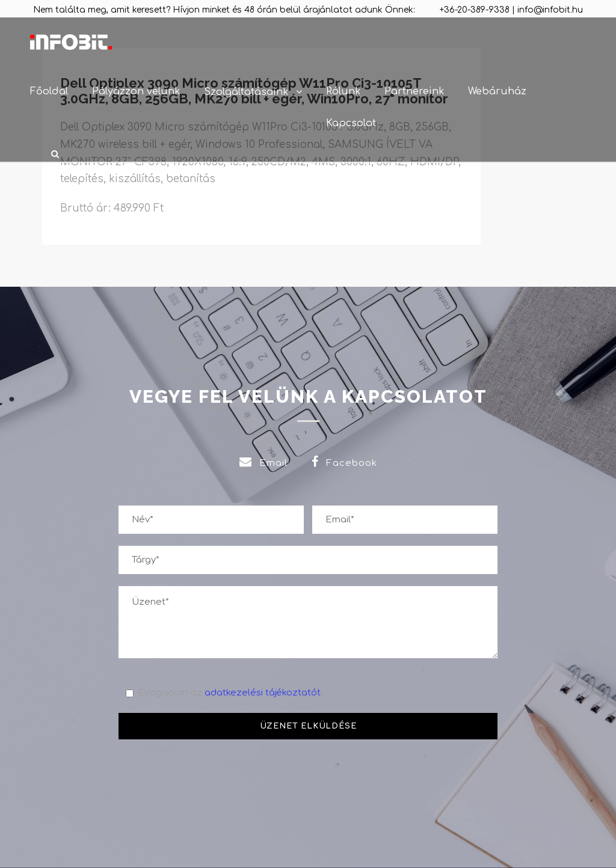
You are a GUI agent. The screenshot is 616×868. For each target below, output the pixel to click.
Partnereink (414, 91)
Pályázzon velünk (136, 91)
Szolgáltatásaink (246, 92)
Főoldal (49, 91)
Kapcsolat (351, 123)
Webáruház (497, 91)
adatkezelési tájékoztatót (263, 693)
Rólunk (343, 91)
